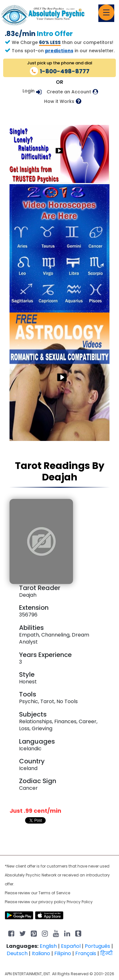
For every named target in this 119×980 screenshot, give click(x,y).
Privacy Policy (80, 902)
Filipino (63, 953)
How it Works (59, 101)
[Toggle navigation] (106, 12)
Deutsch (17, 953)
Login (29, 91)
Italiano (41, 953)
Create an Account (69, 92)
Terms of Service (54, 893)
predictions (59, 51)
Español (71, 946)
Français (86, 953)
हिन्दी (106, 953)
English (48, 946)
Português (97, 946)
